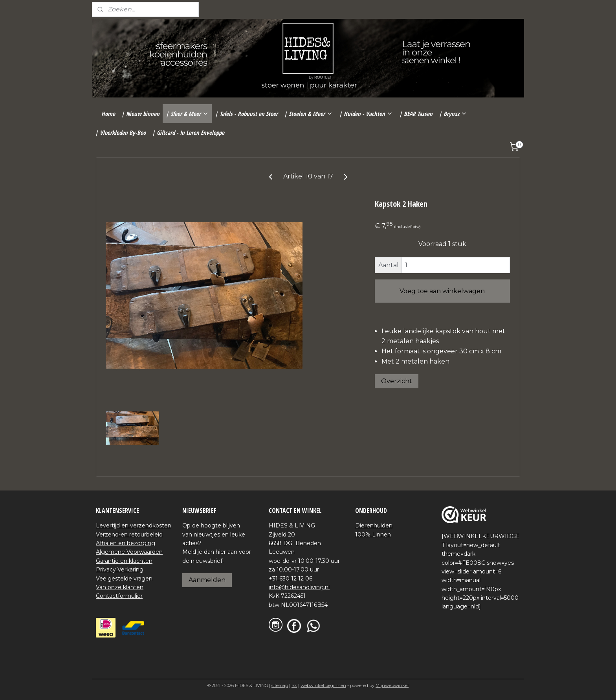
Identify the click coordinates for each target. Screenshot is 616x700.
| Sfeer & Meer (187, 114)
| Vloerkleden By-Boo (120, 132)
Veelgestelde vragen (124, 579)
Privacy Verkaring (120, 570)
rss (294, 685)
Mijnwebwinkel (392, 685)
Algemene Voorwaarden (129, 552)
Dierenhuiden (374, 525)
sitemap (280, 685)
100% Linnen (373, 535)
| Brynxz (453, 114)
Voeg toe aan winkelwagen (442, 291)
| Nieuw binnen (140, 114)
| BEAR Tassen (416, 114)
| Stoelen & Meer (308, 114)
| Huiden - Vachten (366, 114)
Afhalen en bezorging (126, 543)
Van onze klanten (120, 587)
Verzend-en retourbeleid (129, 535)
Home (108, 114)
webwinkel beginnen (323, 685)
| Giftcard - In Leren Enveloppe (188, 132)
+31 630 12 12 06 (291, 579)
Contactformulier (119, 596)
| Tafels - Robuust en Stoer (246, 114)
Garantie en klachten (124, 561)
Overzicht (397, 381)
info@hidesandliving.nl (299, 587)
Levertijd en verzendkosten (134, 525)
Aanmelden (207, 580)
